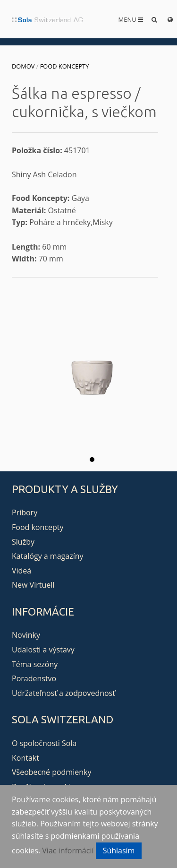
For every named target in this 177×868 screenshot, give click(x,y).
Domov (23, 66)
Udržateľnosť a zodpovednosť (63, 693)
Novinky (26, 635)
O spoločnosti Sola (44, 743)
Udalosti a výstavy (43, 650)
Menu (131, 19)
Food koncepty (65, 66)
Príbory (25, 512)
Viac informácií (68, 851)
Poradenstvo (34, 678)
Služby (23, 542)
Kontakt (25, 758)
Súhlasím (119, 851)
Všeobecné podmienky (51, 772)
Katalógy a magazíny (48, 556)
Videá (21, 571)
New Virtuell (33, 585)
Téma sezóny (35, 664)
